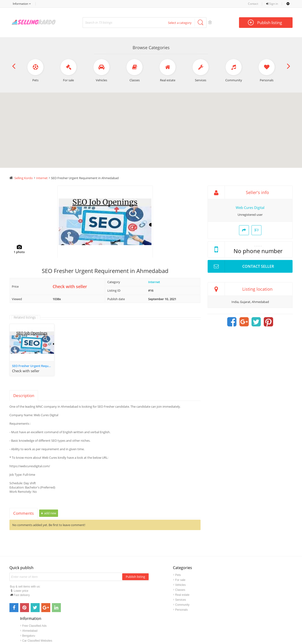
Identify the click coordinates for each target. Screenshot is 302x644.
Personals (181, 610)
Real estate (182, 595)
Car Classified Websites (255, 590)
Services (180, 600)
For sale (180, 580)
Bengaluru (247, 585)
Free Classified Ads (252, 575)
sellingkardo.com (143, 627)
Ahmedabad (248, 580)
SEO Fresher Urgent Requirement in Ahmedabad (33, 366)
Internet (154, 282)
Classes (180, 590)
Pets (178, 575)
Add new (49, 513)
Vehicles (180, 585)
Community (182, 605)
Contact (253, 4)
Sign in (272, 4)
